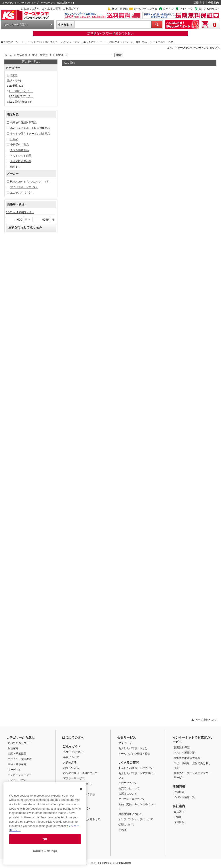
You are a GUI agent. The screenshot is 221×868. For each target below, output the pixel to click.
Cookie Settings (45, 851)
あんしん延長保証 (184, 753)
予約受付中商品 (19, 145)
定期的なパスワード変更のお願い (110, 33)
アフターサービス (74, 778)
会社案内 (213, 3)
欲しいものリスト (209, 9)
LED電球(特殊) (21, 102)
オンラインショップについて (136, 819)
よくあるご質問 (51, 9)
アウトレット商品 (21, 156)
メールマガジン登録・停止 (134, 754)
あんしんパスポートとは (133, 748)
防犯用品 (141, 42)
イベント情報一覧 (184, 797)
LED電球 (58, 55)
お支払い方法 (71, 768)
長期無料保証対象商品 (23, 123)
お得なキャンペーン (121, 42)
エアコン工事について (132, 799)
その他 (122, 830)
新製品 (14, 139)
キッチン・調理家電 (20, 759)
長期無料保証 (182, 747)
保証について (126, 825)
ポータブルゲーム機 (162, 42)
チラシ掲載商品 (19, 150)
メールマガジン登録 (145, 9)
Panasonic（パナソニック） (30, 182)
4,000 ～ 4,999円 (20, 212)
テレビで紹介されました (43, 42)
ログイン (168, 9)
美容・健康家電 (17, 764)
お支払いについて (129, 788)
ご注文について (128, 783)
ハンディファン (70, 42)
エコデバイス (22, 193)
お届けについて (128, 794)
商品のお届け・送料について (80, 773)
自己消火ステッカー (94, 42)
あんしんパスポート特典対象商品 (30, 128)
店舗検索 (179, 792)
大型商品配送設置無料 (187, 758)
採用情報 (199, 3)
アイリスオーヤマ (24, 187)
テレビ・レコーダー (20, 775)
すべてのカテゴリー (20, 743)
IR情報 (178, 817)
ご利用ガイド (71, 9)
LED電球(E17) (21, 91)
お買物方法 (70, 762)
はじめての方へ (30, 9)
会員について (71, 757)
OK (45, 839)
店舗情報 (179, 786)
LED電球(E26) (21, 96)
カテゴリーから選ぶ (15, 25)
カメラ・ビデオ (17, 780)
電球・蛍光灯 (40, 55)
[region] (45, 823)
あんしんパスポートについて (136, 768)
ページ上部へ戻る (206, 720)
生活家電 (63, 25)
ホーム (8, 55)
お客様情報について (130, 814)
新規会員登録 (120, 9)
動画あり (15, 167)
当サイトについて (74, 752)
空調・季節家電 (17, 754)
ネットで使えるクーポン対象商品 (30, 134)
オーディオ (14, 770)
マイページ (186, 9)
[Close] (81, 789)
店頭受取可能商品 (21, 161)
